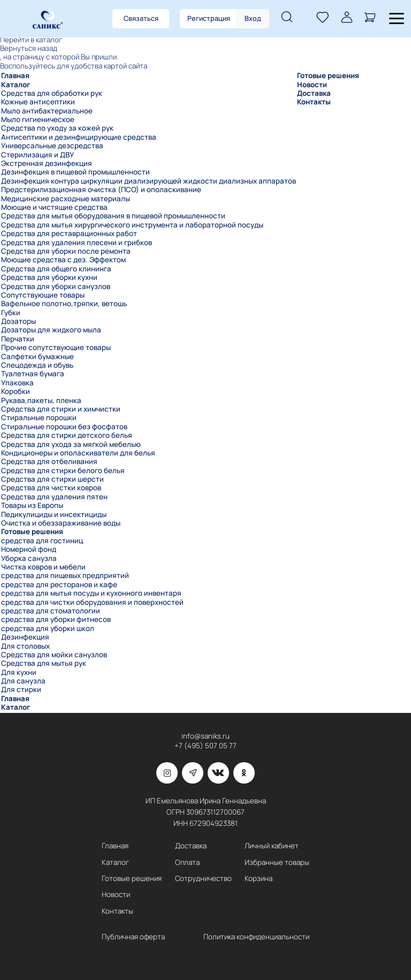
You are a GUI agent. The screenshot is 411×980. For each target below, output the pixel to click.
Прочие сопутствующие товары (56, 347)
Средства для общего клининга (56, 269)
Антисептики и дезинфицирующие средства (79, 137)
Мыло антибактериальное (47, 111)
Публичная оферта (133, 937)
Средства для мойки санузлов (54, 655)
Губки (11, 313)
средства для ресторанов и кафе (59, 584)
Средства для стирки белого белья (63, 470)
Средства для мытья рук (44, 663)
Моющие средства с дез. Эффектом (63, 260)
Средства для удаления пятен (54, 497)
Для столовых (25, 646)
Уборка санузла (29, 558)
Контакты (314, 102)
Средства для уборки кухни (49, 277)
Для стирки (21, 689)
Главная (15, 75)
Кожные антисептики (38, 102)
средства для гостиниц (42, 541)
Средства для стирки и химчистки (61, 409)
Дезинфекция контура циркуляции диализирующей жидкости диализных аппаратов (149, 181)
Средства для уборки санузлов (56, 286)
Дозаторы (18, 321)
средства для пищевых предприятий (65, 575)
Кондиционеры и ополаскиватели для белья (78, 453)
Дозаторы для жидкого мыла (51, 330)
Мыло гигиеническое (38, 119)
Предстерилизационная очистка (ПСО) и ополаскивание (101, 189)
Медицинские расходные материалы (66, 199)
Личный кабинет (272, 846)
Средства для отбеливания (49, 461)
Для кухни (19, 672)
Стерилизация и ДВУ (37, 155)
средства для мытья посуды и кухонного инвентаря (91, 593)
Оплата (187, 863)
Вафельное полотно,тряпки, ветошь (64, 303)
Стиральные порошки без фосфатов (64, 427)
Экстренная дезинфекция (47, 163)
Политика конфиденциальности (256, 937)
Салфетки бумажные (37, 356)
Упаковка (17, 383)
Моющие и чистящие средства (54, 207)
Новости (312, 85)
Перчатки (18, 339)
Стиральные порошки (39, 417)
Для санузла (23, 681)
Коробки (16, 391)
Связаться (141, 18)
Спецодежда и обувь (37, 365)
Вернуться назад (29, 48)
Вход (253, 18)
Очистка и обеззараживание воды (61, 523)
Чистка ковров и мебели (43, 567)
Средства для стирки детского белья (67, 435)
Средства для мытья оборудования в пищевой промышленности (113, 216)
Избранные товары (277, 863)
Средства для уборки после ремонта (66, 251)
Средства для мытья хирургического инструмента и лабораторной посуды (132, 225)
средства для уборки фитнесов (56, 619)
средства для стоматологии (51, 611)
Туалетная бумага (33, 374)
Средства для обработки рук (52, 93)
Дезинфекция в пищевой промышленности (75, 172)
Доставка (314, 93)
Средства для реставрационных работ (69, 233)
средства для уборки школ (48, 628)
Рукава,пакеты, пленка (41, 400)
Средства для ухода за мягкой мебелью (71, 444)
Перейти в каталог (31, 40)
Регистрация (209, 18)
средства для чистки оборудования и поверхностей (92, 602)
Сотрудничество (203, 879)
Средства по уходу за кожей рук (57, 128)
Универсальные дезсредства (52, 146)
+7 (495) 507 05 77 (205, 746)
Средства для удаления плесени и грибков (77, 242)
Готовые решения (32, 531)
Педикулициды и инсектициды (54, 514)
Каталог (16, 85)
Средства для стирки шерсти (52, 479)
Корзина (258, 879)
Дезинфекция (25, 637)
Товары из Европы (32, 505)
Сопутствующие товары (43, 295)
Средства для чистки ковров (51, 488)
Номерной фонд (29, 549)
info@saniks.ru (205, 736)
